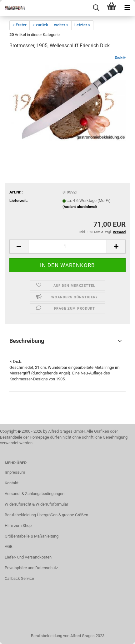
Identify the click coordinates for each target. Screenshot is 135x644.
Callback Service (19, 578)
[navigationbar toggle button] (127, 8)
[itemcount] (67, 247)
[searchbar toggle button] (96, 8)
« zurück (40, 25)
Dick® (120, 57)
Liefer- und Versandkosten (28, 557)
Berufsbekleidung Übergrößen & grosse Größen (46, 515)
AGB (9, 546)
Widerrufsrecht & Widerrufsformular (36, 504)
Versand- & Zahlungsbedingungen (35, 494)
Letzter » (82, 25)
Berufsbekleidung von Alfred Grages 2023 (68, 636)
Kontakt (12, 483)
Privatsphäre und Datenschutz (31, 568)
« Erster (20, 25)
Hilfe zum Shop (18, 526)
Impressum (15, 472)
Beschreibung (27, 341)
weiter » (61, 25)
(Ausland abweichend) (80, 207)
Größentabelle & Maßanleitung (32, 536)
